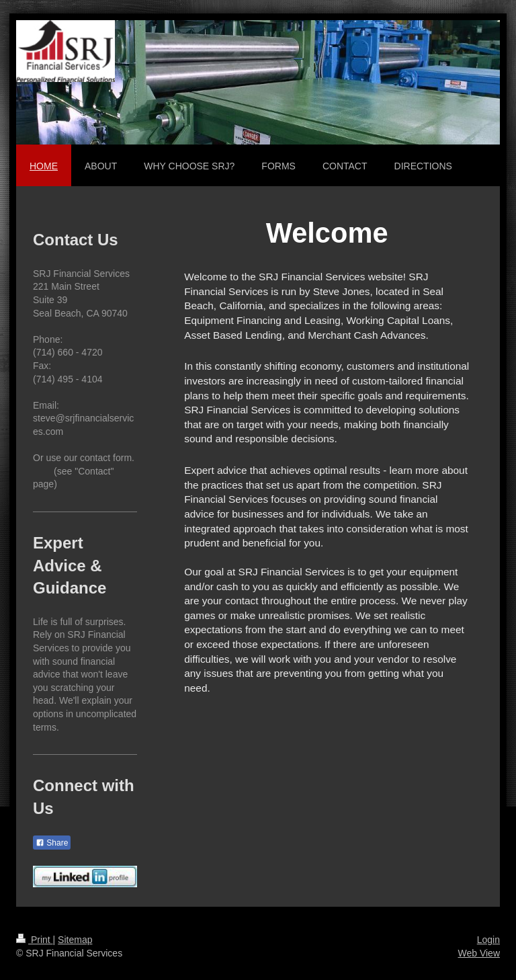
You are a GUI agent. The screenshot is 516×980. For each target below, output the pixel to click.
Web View (479, 953)
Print (35, 940)
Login (488, 940)
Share (52, 843)
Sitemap (75, 940)
